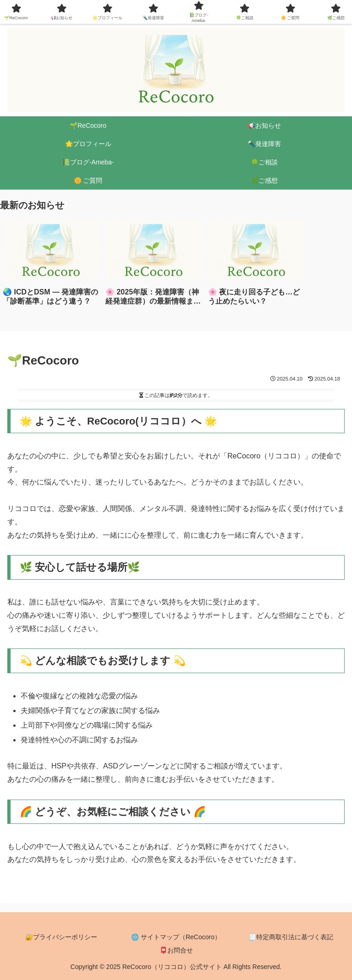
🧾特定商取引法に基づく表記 (291, 937)
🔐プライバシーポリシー (61, 937)
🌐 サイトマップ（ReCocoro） (176, 937)
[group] (51, 267)
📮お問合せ (176, 950)
